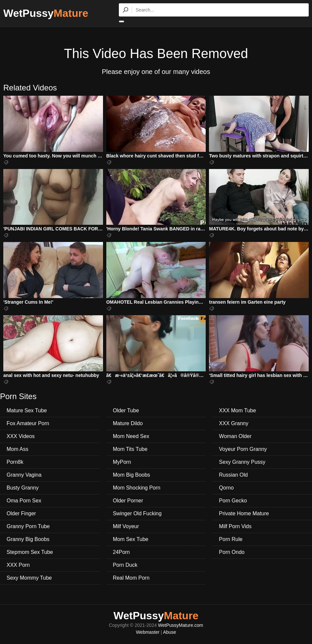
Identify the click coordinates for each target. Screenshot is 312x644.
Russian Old (233, 475)
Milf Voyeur (126, 526)
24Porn (121, 552)
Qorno (226, 488)
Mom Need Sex (131, 436)
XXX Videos (21, 436)
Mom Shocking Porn (137, 488)
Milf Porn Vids (235, 526)
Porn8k (15, 462)
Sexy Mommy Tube (29, 578)
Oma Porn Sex (24, 501)
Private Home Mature (244, 513)
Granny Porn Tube (28, 526)
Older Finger (21, 513)
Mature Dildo (128, 423)
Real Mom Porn (131, 578)
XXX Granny (234, 423)
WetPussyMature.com (181, 625)
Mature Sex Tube (27, 410)
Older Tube (126, 410)
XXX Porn (18, 565)
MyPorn (122, 462)
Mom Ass (17, 449)
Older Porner (128, 501)
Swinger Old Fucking (137, 513)
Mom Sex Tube (131, 539)
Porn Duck (125, 565)
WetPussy (46, 13)
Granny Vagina (24, 475)
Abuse (170, 632)
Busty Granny (23, 488)
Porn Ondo (232, 552)
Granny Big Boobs (28, 539)
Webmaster (148, 632)
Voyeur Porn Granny (243, 449)
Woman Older (235, 436)
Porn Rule (231, 539)
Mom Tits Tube (130, 449)
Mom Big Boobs (132, 475)
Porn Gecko (233, 501)
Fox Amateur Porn (28, 423)
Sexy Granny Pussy (242, 462)
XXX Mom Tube (237, 410)
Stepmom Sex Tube (30, 552)
